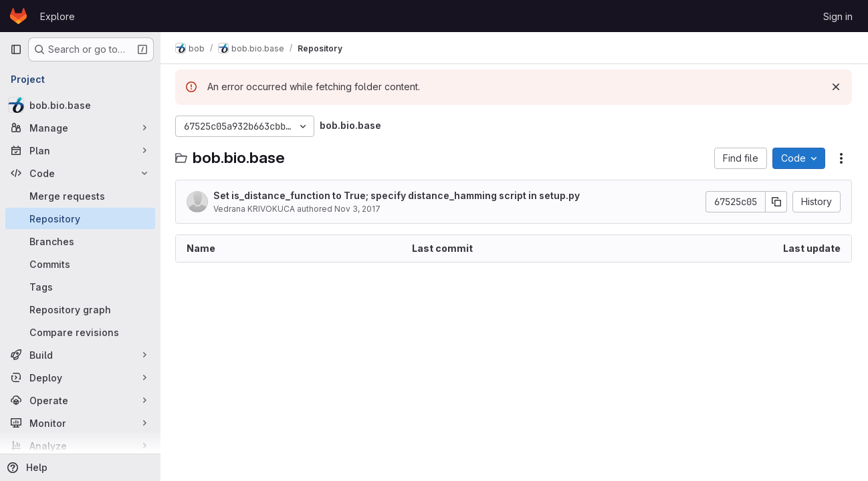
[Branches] (80, 241)
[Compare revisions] (80, 332)
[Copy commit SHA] (776, 202)
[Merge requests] (80, 196)
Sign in (838, 16)
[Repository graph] (80, 309)
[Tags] (80, 287)
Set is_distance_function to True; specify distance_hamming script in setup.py (398, 195)
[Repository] (80, 218)
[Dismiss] (836, 87)
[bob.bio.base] (80, 105)
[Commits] (80, 264)
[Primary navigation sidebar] (16, 49)
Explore (58, 16)
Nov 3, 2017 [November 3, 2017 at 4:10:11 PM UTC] (359, 209)
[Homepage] (18, 16)
